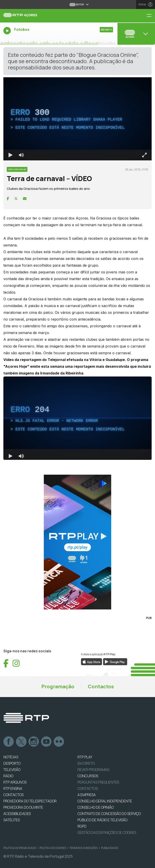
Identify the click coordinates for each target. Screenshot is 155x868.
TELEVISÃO (12, 770)
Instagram (34, 742)
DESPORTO (12, 763)
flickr (59, 742)
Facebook (9, 742)
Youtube (46, 742)
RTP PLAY (85, 757)
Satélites (12, 820)
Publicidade (110, 848)
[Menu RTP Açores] (151, 16)
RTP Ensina (13, 788)
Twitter (21, 742)
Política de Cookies (53, 848)
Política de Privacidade (20, 848)
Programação (58, 686)
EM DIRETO (86, 763)
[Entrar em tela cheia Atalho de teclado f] (144, 155)
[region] (77, 119)
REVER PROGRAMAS (93, 770)
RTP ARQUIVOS (15, 782)
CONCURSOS (88, 776)
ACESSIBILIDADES (17, 814)
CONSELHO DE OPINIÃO (96, 807)
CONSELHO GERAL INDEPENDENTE (105, 801)
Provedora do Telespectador (30, 801)
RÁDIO (8, 776)
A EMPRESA (87, 795)
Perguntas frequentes (98, 782)
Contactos (101, 686)
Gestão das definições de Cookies (107, 833)
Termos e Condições (84, 848)
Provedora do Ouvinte (23, 807)
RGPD (82, 826)
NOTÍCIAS (11, 757)
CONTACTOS (13, 795)
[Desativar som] (21, 155)
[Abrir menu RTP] (78, 4)
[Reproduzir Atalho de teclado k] (11, 155)
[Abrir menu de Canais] (136, 34)
